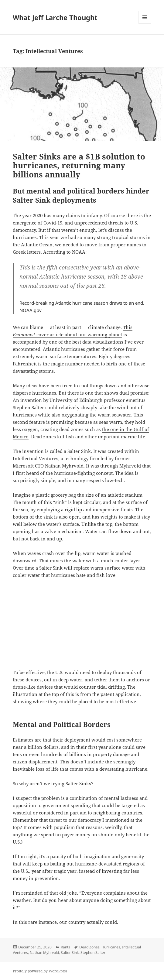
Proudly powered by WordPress (40, 971)
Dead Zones (89, 947)
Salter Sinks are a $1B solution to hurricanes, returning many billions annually (79, 166)
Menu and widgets (145, 24)
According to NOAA (64, 252)
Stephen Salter (93, 953)
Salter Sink (70, 953)
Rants (65, 947)
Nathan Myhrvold (44, 953)
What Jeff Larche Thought (55, 17)
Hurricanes (111, 947)
